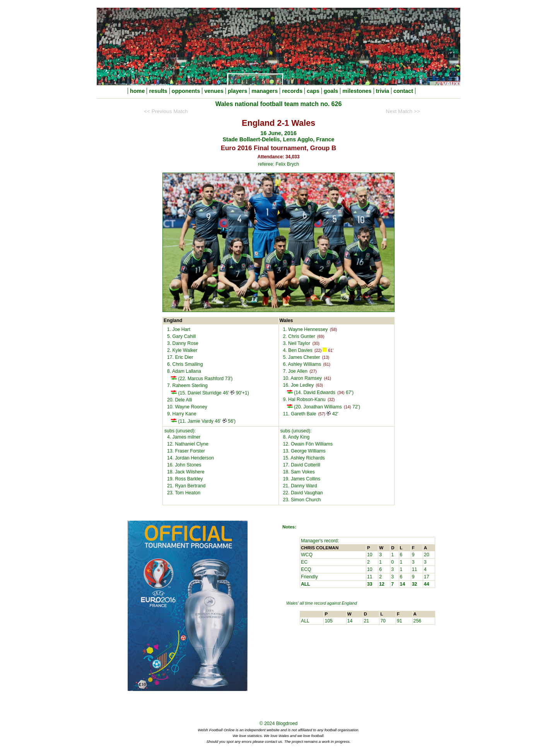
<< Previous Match (166, 111)
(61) (326, 364)
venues (214, 91)
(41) (328, 378)
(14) (347, 407)
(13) (326, 357)
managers (265, 91)
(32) (331, 400)
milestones (357, 91)
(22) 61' (324, 350)
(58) (333, 330)
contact (403, 91)
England (349, 603)
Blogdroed (287, 723)
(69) (321, 337)
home (137, 91)
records (292, 91)
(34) (341, 393)
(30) (316, 344)
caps (313, 91)
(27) (313, 371)
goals (331, 91)
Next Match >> (403, 111)
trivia (383, 91)
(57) (322, 414)
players (237, 91)
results (158, 91)
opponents (186, 91)
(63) (319, 385)
